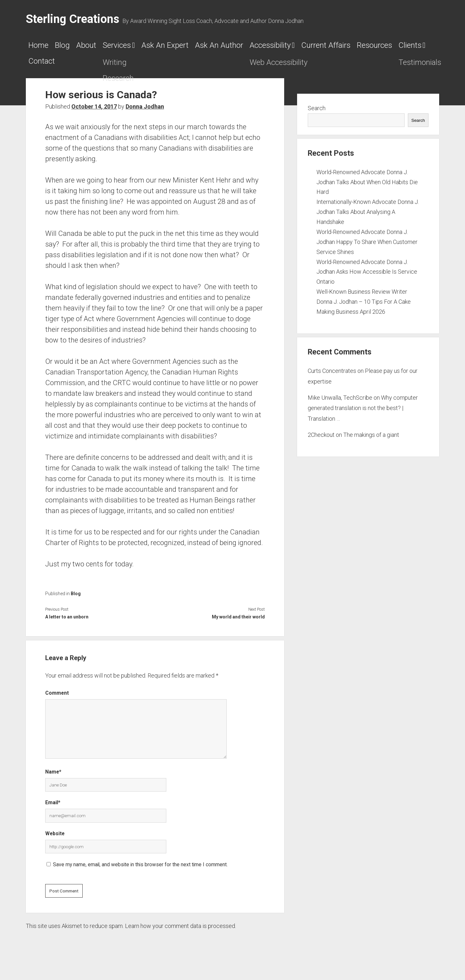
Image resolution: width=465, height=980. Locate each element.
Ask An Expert (215, 47)
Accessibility (358, 47)
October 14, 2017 (94, 113)
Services (150, 47)
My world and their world (238, 624)
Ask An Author (288, 47)
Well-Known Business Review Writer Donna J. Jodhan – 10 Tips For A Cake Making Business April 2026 (364, 309)
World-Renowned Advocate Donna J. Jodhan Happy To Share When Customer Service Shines (367, 249)
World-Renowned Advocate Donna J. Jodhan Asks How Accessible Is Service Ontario (367, 279)
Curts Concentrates (332, 378)
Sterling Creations (72, 19)
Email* (53, 810)
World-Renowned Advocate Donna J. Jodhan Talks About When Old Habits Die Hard (367, 189)
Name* (53, 779)
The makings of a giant (371, 442)
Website (55, 840)
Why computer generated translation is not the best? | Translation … (363, 415)
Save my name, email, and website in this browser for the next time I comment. (140, 872)
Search (317, 115)
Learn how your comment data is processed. (181, 933)
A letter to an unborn (67, 624)
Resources (128, 66)
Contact (225, 66)
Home (42, 47)
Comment (57, 700)
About (109, 47)
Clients (177, 66)
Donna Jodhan (145, 113)
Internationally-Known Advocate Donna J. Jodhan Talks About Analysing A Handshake (368, 219)
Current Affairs (62, 66)
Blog (75, 47)
